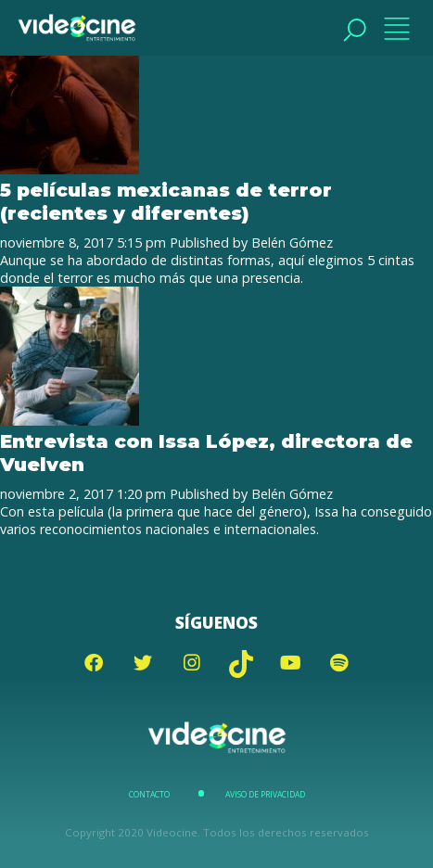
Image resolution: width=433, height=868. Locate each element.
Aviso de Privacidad (265, 795)
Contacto (149, 795)
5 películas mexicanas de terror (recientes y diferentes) (166, 201)
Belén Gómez (292, 243)
